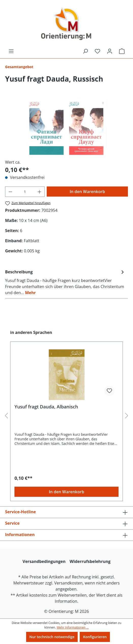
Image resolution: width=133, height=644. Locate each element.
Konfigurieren (95, 637)
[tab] (65, 282)
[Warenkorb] (122, 51)
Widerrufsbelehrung (90, 561)
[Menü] (11, 51)
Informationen (20, 535)
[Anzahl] (25, 192)
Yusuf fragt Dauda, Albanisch (46, 407)
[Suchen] (85, 51)
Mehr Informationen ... (73, 627)
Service (12, 523)
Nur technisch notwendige (52, 637)
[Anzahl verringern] (10, 192)
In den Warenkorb (87, 192)
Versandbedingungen (44, 561)
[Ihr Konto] (110, 51)
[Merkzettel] (97, 51)
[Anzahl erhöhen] (40, 192)
